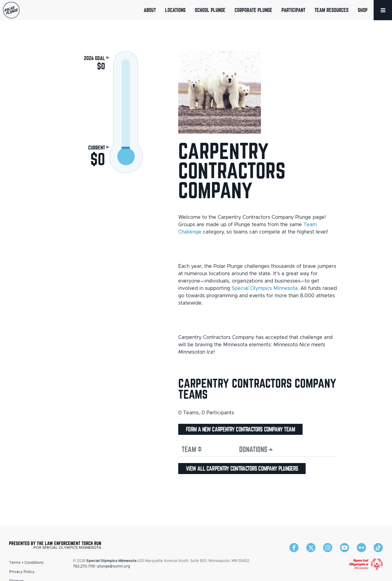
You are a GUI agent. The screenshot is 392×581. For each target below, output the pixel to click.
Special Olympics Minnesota (265, 288)
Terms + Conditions (26, 563)
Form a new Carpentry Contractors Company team (240, 429)
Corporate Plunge (253, 10)
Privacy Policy (22, 572)
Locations (175, 10)
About (150, 10)
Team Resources (332, 10)
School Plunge (210, 10)
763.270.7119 (84, 566)
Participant (293, 10)
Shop (363, 10)
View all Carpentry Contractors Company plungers (242, 469)
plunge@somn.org (114, 566)
